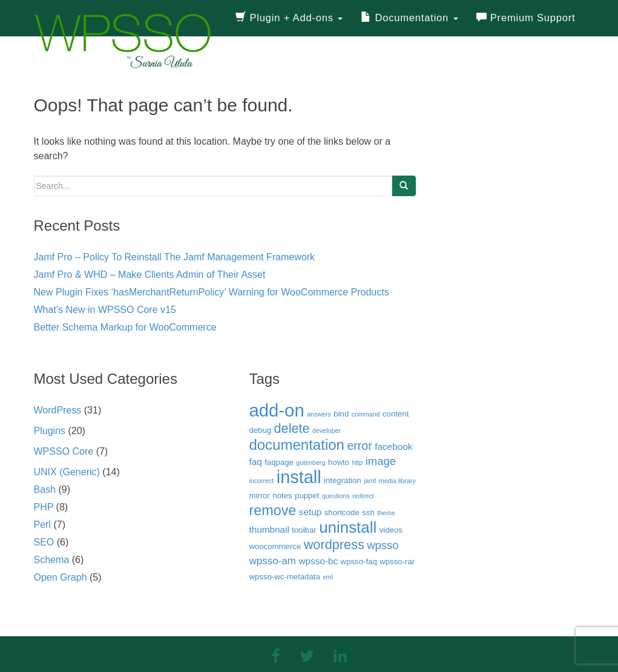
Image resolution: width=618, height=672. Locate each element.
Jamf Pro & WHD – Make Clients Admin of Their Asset (150, 275)
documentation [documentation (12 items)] (297, 445)
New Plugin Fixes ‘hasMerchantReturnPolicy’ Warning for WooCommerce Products (212, 292)
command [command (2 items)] (366, 414)
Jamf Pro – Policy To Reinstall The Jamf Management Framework (174, 257)
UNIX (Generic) (67, 472)
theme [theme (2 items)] (386, 513)
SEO (44, 542)
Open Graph (61, 577)
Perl (42, 525)
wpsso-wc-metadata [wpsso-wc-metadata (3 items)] (284, 577)
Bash (45, 489)
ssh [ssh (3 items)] (368, 512)
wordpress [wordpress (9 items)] (334, 545)
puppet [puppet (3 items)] (307, 496)
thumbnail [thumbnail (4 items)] (269, 529)
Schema (52, 560)
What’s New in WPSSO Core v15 (105, 310)
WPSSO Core (64, 451)
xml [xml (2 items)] (328, 577)
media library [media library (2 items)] (397, 481)
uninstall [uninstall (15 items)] (348, 527)
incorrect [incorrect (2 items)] (261, 481)
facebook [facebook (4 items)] (393, 446)
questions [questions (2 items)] (336, 496)
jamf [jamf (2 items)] (370, 481)
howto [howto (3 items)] (339, 462)
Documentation (409, 18)
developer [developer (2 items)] (327, 430)
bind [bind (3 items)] (341, 414)
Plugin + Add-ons (289, 18)
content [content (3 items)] (396, 414)
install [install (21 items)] (299, 477)
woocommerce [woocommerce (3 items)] (275, 546)
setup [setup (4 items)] (311, 512)
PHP (44, 507)
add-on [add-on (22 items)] (276, 410)
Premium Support (526, 18)
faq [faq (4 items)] (255, 462)
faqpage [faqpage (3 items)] (279, 462)
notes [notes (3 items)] (282, 496)
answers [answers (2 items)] (319, 414)
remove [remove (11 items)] (272, 510)
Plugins (50, 431)
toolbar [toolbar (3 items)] (304, 530)
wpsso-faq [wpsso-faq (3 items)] (359, 562)
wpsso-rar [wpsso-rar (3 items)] (397, 562)
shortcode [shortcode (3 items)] (342, 512)
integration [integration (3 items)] (343, 480)
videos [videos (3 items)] (391, 530)
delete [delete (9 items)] (292, 428)
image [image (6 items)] (381, 461)
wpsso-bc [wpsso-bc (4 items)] (318, 561)
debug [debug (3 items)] (260, 430)
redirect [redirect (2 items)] (363, 496)
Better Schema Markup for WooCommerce (125, 327)
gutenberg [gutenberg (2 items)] (311, 463)
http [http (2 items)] (357, 463)
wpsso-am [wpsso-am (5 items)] (272, 561)
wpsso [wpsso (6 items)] (383, 545)
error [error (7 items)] (359, 446)
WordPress (58, 410)
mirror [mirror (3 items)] (259, 496)
